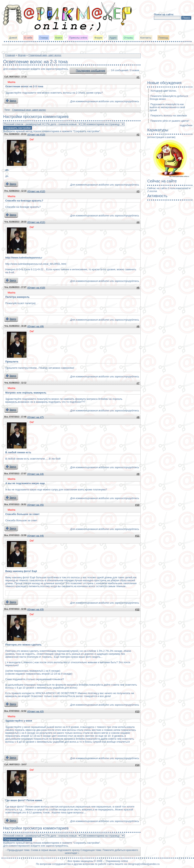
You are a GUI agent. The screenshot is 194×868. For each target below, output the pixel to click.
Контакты (146, 38)
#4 (138, 222)
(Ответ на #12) (36, 191)
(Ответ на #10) (36, 288)
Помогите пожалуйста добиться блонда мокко (169, 97)
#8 (138, 417)
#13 (137, 711)
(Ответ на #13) (36, 135)
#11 (137, 536)
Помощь (163, 38)
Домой (13, 38)
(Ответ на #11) (36, 222)
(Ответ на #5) (35, 505)
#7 (138, 383)
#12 (137, 609)
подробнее (186, 125)
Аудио (113, 38)
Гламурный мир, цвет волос (45, 55)
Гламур (44, 38)
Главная (10, 55)
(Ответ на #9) (35, 326)
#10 (137, 505)
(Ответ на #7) (35, 417)
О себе (28, 38)
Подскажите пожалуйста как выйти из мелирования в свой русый (167, 107)
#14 (137, 765)
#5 (138, 288)
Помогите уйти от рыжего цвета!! (170, 121)
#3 (138, 191)
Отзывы (128, 38)
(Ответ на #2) (35, 711)
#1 (138, 77)
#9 (138, 474)
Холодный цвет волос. (164, 91)
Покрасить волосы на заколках (169, 115)
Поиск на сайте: (164, 14)
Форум (98, 38)
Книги (59, 38)
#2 (138, 135)
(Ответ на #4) (35, 474)
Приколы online (78, 38)
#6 (138, 326)
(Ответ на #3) (35, 609)
